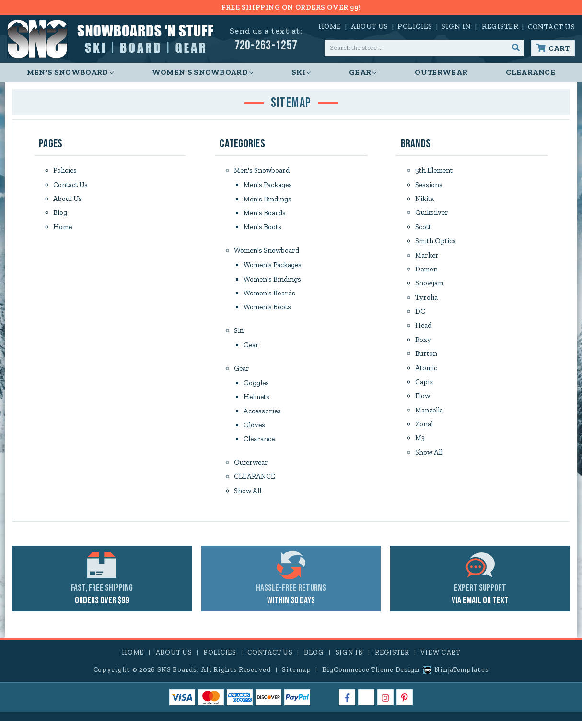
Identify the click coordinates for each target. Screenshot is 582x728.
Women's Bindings (272, 281)
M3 (420, 444)
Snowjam (429, 286)
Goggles (256, 387)
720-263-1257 (266, 46)
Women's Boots (267, 310)
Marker (427, 257)
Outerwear (441, 72)
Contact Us (552, 27)
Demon (426, 271)
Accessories (262, 415)
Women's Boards (269, 295)
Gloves (254, 430)
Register (500, 26)
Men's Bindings (268, 200)
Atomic (426, 372)
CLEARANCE (530, 72)
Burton (426, 358)
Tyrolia (426, 300)
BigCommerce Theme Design (371, 676)
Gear (363, 72)
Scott (423, 228)
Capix (424, 387)
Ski (301, 72)
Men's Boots (262, 228)
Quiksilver (432, 214)
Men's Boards (265, 214)
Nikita (425, 200)
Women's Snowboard (203, 72)
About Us (369, 26)
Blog (60, 214)
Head (423, 329)
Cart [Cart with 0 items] (559, 48)
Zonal (424, 430)
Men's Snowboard (70, 72)
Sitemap (296, 676)
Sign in (456, 26)
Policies (415, 26)
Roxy (423, 343)
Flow (423, 401)
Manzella (429, 415)
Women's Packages (273, 267)
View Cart (440, 659)
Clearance (259, 444)
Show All (248, 497)
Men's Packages (268, 185)
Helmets (256, 401)
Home (330, 26)
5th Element (434, 171)
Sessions (429, 185)
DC (420, 315)
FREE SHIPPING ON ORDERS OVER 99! (291, 7)
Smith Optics (436, 243)
